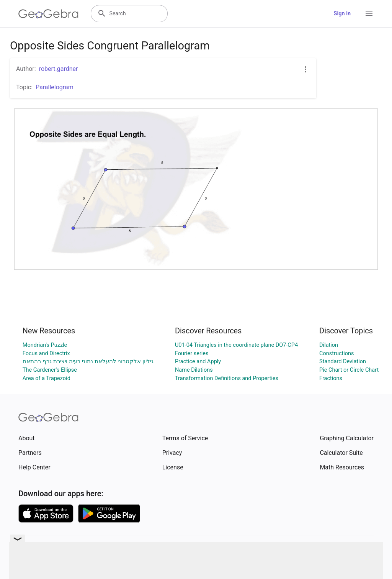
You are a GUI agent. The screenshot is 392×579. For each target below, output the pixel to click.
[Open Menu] (369, 14)
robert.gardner (59, 69)
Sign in (342, 14)
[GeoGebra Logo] (48, 14)
